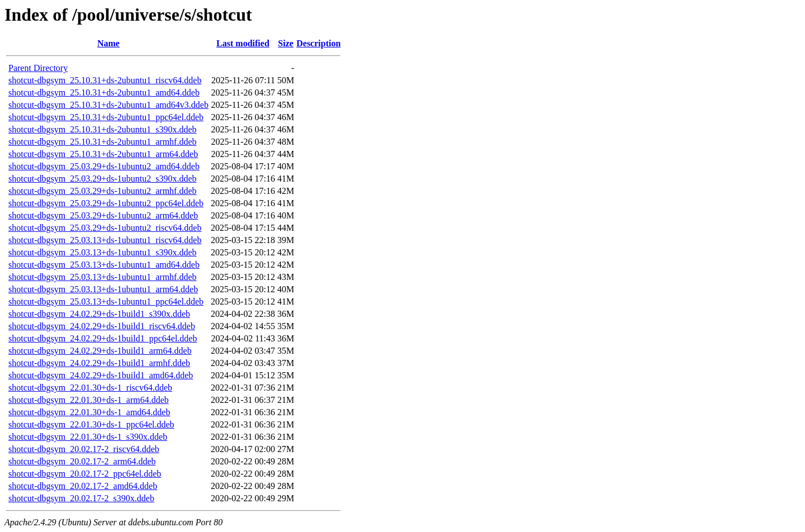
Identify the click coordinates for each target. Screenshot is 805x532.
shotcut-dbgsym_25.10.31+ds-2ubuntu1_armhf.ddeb (103, 142)
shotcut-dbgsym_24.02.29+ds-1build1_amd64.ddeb (101, 375)
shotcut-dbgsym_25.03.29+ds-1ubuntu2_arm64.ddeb (103, 215)
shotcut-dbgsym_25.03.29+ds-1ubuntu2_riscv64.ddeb (105, 228)
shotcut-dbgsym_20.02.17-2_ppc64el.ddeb (85, 474)
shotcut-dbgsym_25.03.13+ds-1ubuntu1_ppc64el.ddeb (106, 301)
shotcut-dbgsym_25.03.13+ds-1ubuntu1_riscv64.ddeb (105, 240)
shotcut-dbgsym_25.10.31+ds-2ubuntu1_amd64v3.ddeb (108, 105)
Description (318, 43)
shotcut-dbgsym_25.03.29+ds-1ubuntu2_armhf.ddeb (103, 191)
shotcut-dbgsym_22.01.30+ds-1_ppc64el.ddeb (91, 424)
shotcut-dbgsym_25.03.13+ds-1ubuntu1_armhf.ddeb (103, 277)
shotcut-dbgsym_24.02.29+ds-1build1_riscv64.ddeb (102, 326)
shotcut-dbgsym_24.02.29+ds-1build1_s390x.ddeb (99, 314)
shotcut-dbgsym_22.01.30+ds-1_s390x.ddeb (88, 437)
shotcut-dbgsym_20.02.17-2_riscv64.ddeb (84, 449)
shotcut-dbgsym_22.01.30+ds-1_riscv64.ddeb (90, 388)
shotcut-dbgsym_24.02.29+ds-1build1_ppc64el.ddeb (103, 338)
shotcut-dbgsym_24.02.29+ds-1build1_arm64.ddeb (100, 351)
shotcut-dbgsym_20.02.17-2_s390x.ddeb (81, 498)
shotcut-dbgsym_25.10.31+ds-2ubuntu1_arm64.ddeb (103, 154)
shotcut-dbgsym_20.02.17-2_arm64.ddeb (82, 461)
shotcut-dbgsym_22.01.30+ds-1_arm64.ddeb (89, 400)
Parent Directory (38, 68)
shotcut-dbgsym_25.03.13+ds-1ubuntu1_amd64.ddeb (104, 265)
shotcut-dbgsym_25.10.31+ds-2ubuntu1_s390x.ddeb (103, 129)
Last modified (243, 43)
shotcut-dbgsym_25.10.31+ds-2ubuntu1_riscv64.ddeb (105, 80)
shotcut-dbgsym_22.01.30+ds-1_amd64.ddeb (89, 412)
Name (108, 43)
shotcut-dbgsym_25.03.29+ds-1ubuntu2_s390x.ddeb (103, 179)
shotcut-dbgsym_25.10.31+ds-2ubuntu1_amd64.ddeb (104, 92)
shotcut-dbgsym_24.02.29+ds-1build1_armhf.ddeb (99, 363)
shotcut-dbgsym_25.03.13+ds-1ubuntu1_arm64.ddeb (103, 289)
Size (286, 43)
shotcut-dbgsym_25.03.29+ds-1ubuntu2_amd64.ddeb (104, 166)
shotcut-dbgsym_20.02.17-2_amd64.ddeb (83, 486)
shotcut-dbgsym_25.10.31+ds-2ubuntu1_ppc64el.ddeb (106, 117)
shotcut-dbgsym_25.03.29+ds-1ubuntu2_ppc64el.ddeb (106, 203)
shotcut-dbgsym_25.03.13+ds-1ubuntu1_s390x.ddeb (103, 252)
